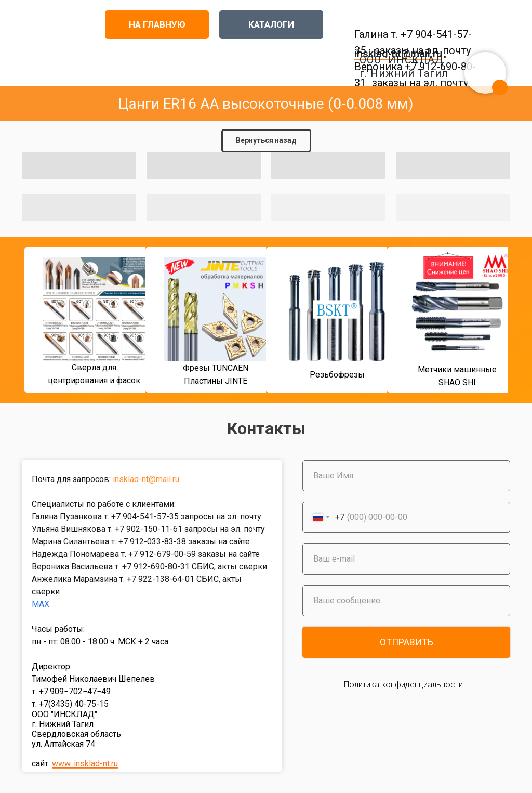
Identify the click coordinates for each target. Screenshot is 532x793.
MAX (41, 604)
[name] (406, 476)
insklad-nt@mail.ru (146, 479)
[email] (406, 559)
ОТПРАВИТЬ (407, 642)
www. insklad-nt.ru (85, 764)
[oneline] (406, 601)
